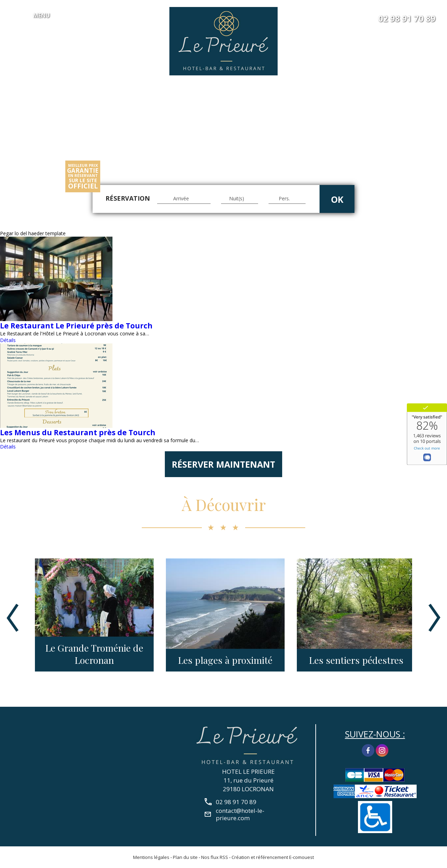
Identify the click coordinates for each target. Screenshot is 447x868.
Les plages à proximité (225, 660)
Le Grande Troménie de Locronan (94, 654)
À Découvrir (224, 504)
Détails (8, 340)
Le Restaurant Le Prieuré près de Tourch (76, 326)
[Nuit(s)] (240, 199)
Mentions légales (151, 857)
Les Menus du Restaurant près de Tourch (78, 432)
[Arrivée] (184, 199)
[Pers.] (287, 199)
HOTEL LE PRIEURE (248, 771)
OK (337, 199)
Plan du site (185, 857)
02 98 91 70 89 (407, 18)
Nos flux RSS (215, 857)
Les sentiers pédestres (356, 660)
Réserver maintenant (223, 464)
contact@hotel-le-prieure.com (240, 814)
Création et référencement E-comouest (273, 857)
